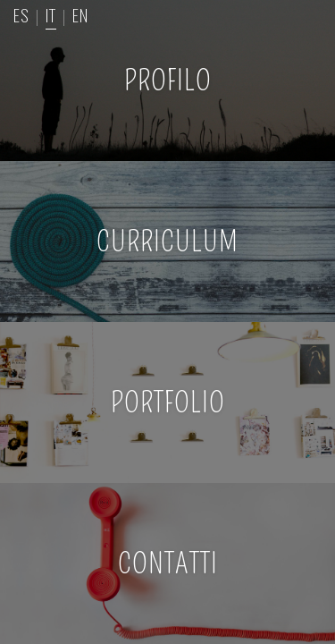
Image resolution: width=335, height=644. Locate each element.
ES (21, 14)
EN (80, 14)
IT (51, 14)
